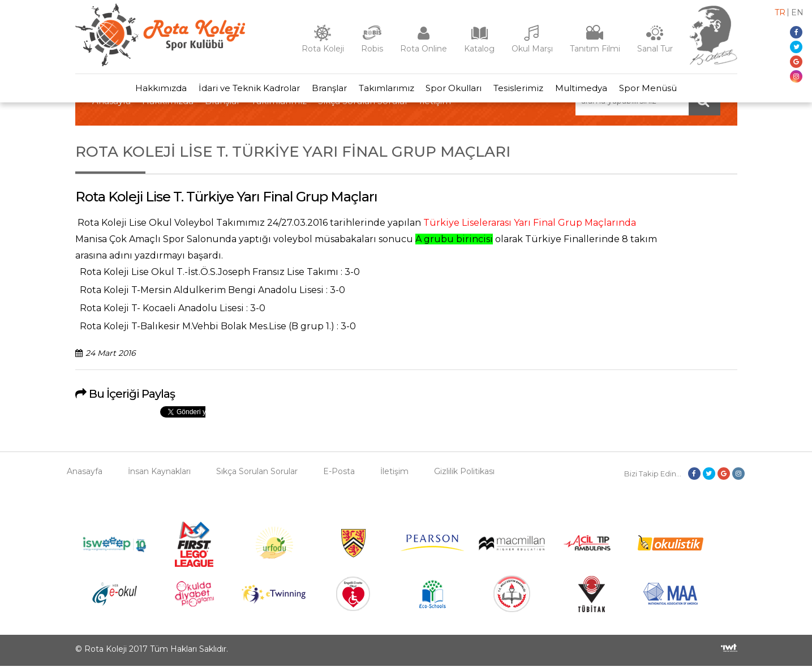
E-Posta (339, 476)
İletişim (394, 476)
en (797, 12)
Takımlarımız (384, 91)
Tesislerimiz (525, 91)
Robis (372, 49)
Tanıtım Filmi (595, 49)
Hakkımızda (147, 91)
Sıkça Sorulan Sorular (257, 476)
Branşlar (323, 91)
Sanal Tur (655, 49)
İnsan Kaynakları (159, 476)
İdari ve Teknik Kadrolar (239, 91)
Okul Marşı (532, 49)
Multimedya (591, 91)
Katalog (479, 49)
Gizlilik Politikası (464, 476)
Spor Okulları (456, 91)
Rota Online (424, 49)
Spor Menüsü (662, 91)
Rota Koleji (323, 49)
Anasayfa (85, 476)
